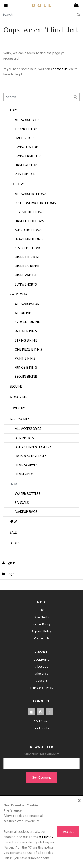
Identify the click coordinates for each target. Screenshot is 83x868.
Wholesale (41, 674)
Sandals (22, 503)
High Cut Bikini (27, 258)
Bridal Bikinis (26, 332)
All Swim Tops (27, 120)
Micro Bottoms (28, 230)
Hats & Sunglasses (31, 456)
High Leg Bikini (27, 267)
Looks (15, 543)
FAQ (42, 610)
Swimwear (19, 295)
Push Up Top (25, 174)
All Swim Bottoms (31, 194)
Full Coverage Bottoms (35, 203)
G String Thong (28, 248)
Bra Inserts (24, 438)
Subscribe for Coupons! (42, 754)
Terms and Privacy (42, 688)
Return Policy (42, 624)
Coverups (18, 408)
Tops (14, 110)
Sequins (16, 387)
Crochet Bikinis (28, 323)
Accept (68, 832)
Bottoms (17, 184)
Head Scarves (26, 465)
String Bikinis (26, 341)
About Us (42, 667)
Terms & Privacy (41, 837)
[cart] (76, 5)
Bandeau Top (26, 165)
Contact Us (41, 639)
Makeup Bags (26, 512)
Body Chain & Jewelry (33, 447)
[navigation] (7, 5)
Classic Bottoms (29, 212)
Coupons (41, 681)
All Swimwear (27, 304)
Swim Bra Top (26, 147)
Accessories (20, 419)
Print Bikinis (25, 359)
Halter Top (24, 138)
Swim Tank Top (28, 156)
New (13, 522)
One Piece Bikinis (28, 350)
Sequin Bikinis (26, 377)
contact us (59, 69)
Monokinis (18, 398)
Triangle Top (26, 129)
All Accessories (28, 429)
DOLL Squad (41, 721)
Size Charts (41, 617)
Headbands (24, 474)
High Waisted (26, 276)
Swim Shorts (26, 285)
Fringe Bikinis (26, 368)
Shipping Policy (41, 632)
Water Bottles (28, 494)
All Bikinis (23, 314)
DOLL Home (41, 660)
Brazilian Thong (29, 239)
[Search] (41, 15)
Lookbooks (41, 729)
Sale (13, 533)
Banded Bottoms (29, 221)
